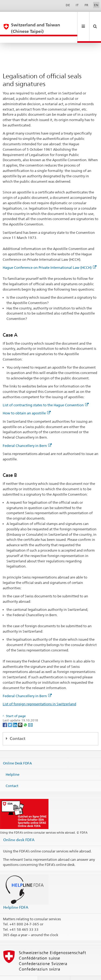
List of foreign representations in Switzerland (39, 691)
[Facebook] (5, 712)
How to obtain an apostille (27, 400)
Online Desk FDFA (17, 750)
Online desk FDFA (19, 827)
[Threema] (21, 712)
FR (86, 5)
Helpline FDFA (16, 894)
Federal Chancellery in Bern (27, 433)
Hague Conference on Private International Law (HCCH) (50, 255)
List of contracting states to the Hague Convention (46, 392)
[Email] (30, 712)
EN (96, 5)
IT (77, 5)
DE (68, 5)
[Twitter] (10, 712)
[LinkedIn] (15, 712)
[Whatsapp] (26, 712)
